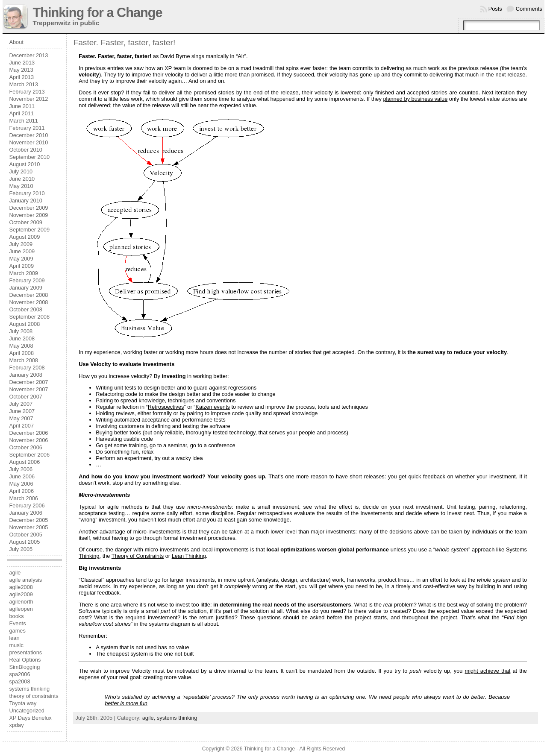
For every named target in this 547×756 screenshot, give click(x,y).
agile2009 (21, 594)
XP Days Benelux (30, 718)
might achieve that (487, 671)
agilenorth (21, 602)
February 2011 (27, 128)
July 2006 (21, 469)
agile (15, 573)
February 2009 (27, 280)
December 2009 (28, 208)
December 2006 (28, 433)
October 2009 (26, 222)
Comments (529, 9)
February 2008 (27, 368)
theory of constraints (34, 696)
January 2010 (26, 201)
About (16, 42)
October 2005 (26, 535)
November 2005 (28, 527)
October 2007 (26, 397)
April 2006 (21, 491)
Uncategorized (27, 711)
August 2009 (24, 237)
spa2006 (19, 674)
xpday (16, 725)
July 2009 (21, 244)
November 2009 (28, 215)
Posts (495, 9)
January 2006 (26, 513)
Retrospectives (166, 407)
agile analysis (25, 580)
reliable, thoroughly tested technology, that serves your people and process (256, 432)
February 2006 (27, 505)
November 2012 (28, 99)
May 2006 (21, 484)
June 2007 (22, 411)
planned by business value (415, 99)
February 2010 (27, 193)
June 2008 (22, 338)
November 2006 (28, 440)
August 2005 (24, 542)
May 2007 (21, 418)
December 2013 (28, 55)
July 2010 (21, 171)
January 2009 (26, 288)
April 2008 (21, 353)
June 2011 (22, 106)
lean (14, 638)
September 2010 (29, 157)
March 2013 (24, 84)
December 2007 (28, 382)
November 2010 (28, 142)
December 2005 (28, 520)
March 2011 (24, 121)
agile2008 (21, 587)
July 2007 (21, 404)
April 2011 (21, 113)
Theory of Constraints (138, 556)
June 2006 (22, 476)
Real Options (25, 660)
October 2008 (26, 309)
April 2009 (21, 266)
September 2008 (29, 317)
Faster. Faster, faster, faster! (124, 42)
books (16, 616)
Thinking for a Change (97, 13)
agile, (150, 718)
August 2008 (24, 324)
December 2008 (28, 295)
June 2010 (22, 179)
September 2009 (29, 230)
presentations (25, 652)
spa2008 (19, 681)
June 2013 (22, 63)
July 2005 (21, 549)
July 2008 (21, 331)
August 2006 (24, 462)
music (16, 645)
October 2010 (26, 150)
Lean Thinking (189, 556)
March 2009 (24, 273)
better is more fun (126, 703)
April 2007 (21, 426)
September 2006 (29, 455)
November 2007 (28, 389)
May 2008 (21, 346)
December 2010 (28, 135)
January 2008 (26, 375)
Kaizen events (213, 407)
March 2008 (24, 360)
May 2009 (21, 259)
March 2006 (24, 498)
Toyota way (23, 703)
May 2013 (21, 70)
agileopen (21, 609)
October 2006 (26, 447)
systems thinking (29, 689)
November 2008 (28, 302)
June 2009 (22, 251)
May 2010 (21, 186)
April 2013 (21, 77)
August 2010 (24, 164)
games (17, 631)
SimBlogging (24, 667)
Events (17, 623)
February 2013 (27, 92)
